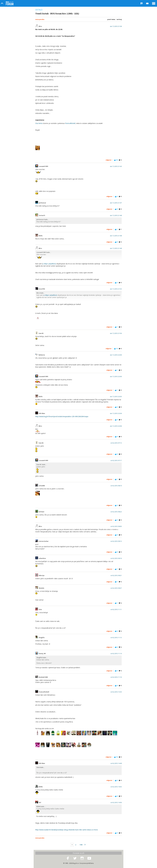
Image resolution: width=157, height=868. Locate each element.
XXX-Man (42, 413)
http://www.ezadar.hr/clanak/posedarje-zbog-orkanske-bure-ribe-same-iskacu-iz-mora (67, 830)
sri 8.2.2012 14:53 (116, 787)
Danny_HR (42, 654)
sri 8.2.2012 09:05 (116, 526)
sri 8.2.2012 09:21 (116, 576)
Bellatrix (42, 355)
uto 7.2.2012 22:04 (116, 413)
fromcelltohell (70, 123)
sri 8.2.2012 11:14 (116, 654)
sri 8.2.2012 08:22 (116, 512)
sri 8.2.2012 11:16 (116, 677)
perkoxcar (42, 203)
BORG (41, 787)
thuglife (42, 638)
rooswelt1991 (43, 166)
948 (81, 845)
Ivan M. (41, 333)
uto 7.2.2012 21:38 (116, 26)
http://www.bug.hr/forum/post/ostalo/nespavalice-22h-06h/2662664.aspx (62, 416)
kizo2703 (42, 289)
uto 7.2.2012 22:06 (116, 426)
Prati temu (111, 19)
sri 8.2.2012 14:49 (116, 763)
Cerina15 (42, 216)
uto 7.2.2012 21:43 (116, 166)
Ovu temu (39, 123)
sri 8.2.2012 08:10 (116, 486)
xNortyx (42, 576)
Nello (41, 236)
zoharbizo (42, 558)
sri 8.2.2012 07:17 (116, 461)
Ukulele (41, 588)
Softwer (42, 512)
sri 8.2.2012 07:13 (116, 443)
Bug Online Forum (10, 3)
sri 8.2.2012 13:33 (116, 692)
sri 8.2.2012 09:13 (116, 541)
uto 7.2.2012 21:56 (116, 333)
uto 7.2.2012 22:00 (116, 355)
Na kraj (119, 19)
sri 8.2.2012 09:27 (116, 588)
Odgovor (109, 160)
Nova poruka (40, 19)
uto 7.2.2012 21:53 (116, 289)
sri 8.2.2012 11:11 (116, 610)
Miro (40, 26)
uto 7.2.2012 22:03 (116, 397)
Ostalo (39, 10)
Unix (40, 610)
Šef (40, 803)
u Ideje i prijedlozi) (49, 264)
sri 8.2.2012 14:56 (116, 803)
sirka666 (42, 486)
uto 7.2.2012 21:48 (116, 216)
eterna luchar (44, 541)
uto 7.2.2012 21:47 (116, 203)
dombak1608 (43, 677)
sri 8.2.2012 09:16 (116, 558)
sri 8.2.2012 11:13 (116, 638)
